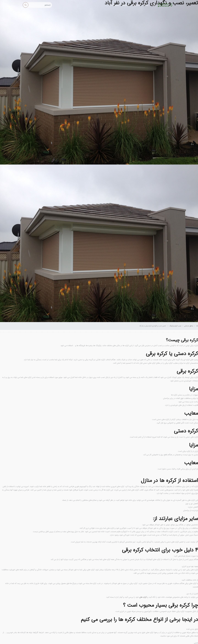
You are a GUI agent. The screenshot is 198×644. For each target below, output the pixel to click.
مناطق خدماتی (189, 326)
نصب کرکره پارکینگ (175, 326)
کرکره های (143, 597)
